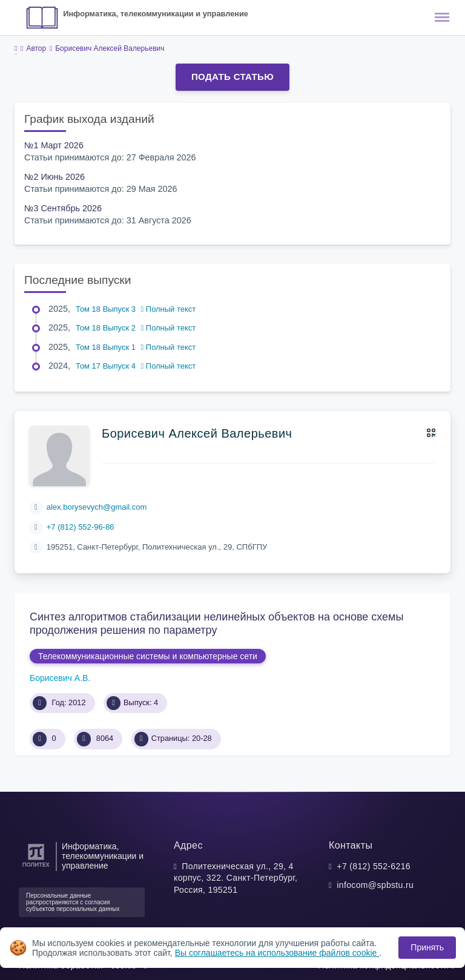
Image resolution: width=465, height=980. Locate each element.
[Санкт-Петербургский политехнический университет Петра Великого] (36, 867)
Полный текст (169, 309)
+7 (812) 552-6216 (374, 866)
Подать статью (232, 77)
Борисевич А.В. (60, 678)
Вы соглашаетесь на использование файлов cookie (277, 953)
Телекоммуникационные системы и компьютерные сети (148, 656)
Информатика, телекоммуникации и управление (156, 14)
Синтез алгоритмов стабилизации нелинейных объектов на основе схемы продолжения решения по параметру (216, 623)
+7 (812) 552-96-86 (81, 527)
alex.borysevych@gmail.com (97, 507)
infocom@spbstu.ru (375, 885)
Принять (427, 947)
